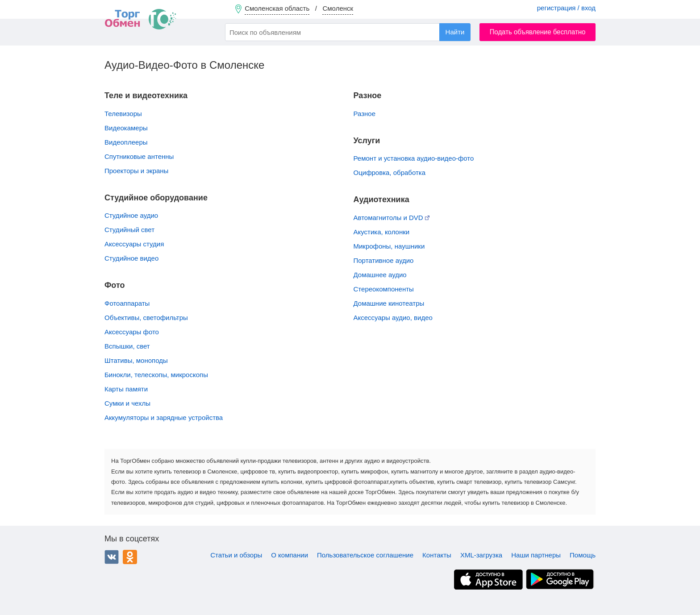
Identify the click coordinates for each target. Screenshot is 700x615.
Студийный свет (129, 230)
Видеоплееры (126, 142)
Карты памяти (126, 389)
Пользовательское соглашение (365, 555)
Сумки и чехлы (127, 403)
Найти (455, 32)
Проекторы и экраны (136, 171)
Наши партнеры (536, 555)
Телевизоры (123, 114)
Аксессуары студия (134, 244)
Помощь (583, 555)
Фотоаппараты (127, 303)
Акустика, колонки (382, 232)
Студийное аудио (131, 215)
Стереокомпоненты (384, 289)
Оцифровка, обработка (390, 172)
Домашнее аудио (380, 275)
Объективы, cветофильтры (146, 318)
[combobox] (348, 32)
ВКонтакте (112, 557)
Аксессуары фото (132, 332)
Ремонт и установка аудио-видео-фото (414, 158)
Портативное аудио (384, 260)
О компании (290, 555)
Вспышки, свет (127, 346)
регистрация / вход (566, 8)
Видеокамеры (126, 128)
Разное (365, 114)
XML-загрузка (481, 555)
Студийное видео (131, 258)
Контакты (437, 555)
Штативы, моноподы (136, 360)
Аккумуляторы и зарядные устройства (164, 418)
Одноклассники (130, 557)
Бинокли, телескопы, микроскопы (156, 375)
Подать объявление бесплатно (538, 32)
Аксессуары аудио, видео (393, 318)
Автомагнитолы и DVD (392, 218)
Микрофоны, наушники (389, 246)
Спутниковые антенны (139, 156)
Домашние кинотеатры (389, 303)
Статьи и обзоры (236, 555)
